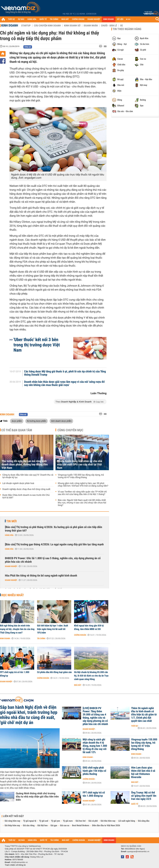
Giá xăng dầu (144, 821)
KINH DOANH (109, 19)
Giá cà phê (93, 821)
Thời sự (134, 726)
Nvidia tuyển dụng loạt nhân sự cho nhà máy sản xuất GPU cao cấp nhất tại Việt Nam (80, 465)
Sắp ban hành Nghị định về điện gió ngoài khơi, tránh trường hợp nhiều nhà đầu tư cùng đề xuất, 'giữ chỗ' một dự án (29, 715)
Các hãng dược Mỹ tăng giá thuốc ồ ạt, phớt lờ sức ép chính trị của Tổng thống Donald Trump (65, 373)
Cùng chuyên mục (70, 430)
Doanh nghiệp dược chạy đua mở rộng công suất (26, 489)
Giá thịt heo (42, 826)
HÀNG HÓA (32, 19)
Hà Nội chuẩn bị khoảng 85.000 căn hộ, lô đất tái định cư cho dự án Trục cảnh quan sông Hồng (91, 676)
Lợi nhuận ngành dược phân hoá (18, 483)
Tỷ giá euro (68, 821)
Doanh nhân (91, 26)
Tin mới (11, 521)
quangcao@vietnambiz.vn (138, 851)
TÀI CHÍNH (54, 19)
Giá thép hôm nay (12, 826)
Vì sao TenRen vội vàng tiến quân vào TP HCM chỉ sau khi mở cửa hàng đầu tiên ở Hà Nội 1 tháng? (82, 493)
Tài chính (41, 638)
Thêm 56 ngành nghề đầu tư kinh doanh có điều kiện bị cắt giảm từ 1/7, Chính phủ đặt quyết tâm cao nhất (144, 715)
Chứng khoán (80, 635)
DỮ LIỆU (120, 19)
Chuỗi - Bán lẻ (109, 26)
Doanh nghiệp (11, 566)
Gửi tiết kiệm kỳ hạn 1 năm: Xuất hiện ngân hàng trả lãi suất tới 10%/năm (53, 629)
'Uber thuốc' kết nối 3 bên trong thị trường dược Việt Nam (37, 345)
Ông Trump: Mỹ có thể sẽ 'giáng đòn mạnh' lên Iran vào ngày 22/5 (144, 796)
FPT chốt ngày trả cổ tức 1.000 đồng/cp (15, 674)
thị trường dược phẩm (37, 421)
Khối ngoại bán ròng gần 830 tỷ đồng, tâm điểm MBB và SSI (89, 627)
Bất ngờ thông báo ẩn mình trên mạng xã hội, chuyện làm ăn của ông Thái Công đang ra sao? (17, 629)
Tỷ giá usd (44, 821)
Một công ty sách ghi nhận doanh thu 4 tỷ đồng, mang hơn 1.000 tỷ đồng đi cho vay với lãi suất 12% (95, 746)
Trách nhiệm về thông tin (15, 865)
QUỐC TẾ (43, 19)
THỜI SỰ (11, 19)
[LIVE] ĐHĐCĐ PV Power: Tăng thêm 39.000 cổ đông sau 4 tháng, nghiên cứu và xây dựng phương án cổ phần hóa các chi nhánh (95, 716)
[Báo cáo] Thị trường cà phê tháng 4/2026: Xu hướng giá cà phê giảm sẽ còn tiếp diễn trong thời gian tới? (54, 529)
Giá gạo (54, 826)
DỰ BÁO (21, 19)
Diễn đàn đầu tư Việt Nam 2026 (106, 826)
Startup (26, 26)
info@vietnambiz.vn (19, 862)
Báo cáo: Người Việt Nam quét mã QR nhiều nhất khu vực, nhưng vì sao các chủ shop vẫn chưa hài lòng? (82, 503)
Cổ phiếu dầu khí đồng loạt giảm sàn (54, 672)
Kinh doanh (10, 25)
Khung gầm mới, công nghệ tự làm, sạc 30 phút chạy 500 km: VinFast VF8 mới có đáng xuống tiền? (83, 485)
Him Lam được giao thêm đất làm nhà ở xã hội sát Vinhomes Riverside (143, 772)
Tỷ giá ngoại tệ (30, 821)
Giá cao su (65, 826)
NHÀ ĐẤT (65, 19)
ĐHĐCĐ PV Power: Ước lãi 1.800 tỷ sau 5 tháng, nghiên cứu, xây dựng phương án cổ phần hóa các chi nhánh (53, 560)
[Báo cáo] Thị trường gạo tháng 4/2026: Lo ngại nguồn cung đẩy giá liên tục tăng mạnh (54, 544)
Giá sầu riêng (29, 826)
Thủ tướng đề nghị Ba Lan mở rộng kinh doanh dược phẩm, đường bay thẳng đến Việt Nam (25, 465)
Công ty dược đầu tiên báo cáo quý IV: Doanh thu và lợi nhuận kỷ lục (28, 476)
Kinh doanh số (72, 26)
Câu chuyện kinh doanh (47, 26)
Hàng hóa (9, 535)
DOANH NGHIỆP (94, 19)
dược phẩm (17, 421)
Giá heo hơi (81, 821)
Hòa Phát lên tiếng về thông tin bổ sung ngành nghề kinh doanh (41, 576)
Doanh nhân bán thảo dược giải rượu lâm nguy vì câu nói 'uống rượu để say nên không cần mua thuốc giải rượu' (64, 384)
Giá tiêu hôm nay (108, 821)
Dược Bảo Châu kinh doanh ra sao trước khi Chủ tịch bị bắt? (26, 496)
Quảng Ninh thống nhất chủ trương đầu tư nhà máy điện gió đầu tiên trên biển (37, 797)
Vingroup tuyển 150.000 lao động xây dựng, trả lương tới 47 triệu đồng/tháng (81, 476)
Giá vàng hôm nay (12, 821)
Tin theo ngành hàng (127, 29)
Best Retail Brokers (81, 826)
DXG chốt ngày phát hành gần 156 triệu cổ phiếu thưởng (94, 771)
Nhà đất (78, 685)
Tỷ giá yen (56, 821)
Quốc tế (135, 804)
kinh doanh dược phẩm (61, 421)
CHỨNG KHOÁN (78, 19)
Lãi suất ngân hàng (127, 821)
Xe (121, 26)
